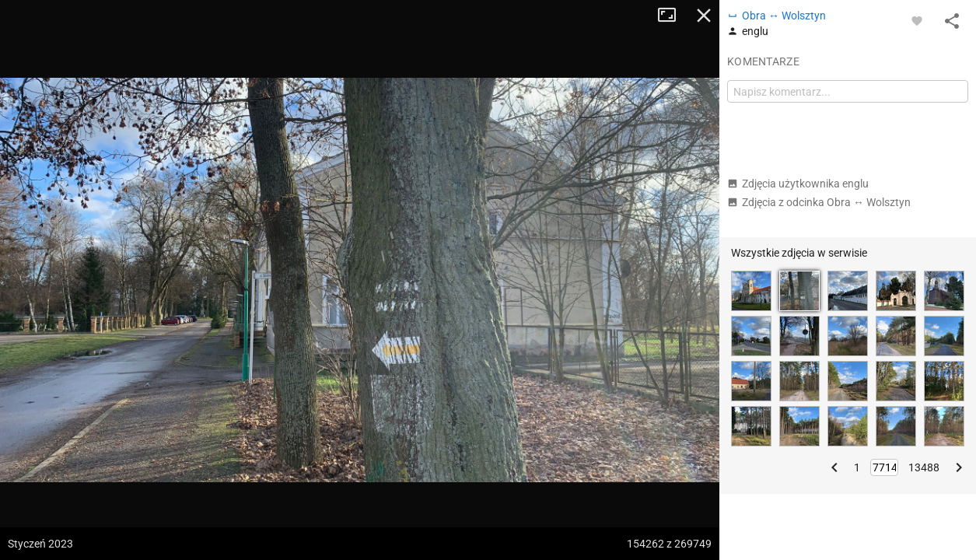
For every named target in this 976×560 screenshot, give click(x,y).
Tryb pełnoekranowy (673, 16)
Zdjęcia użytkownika (798, 184)
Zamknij (704, 16)
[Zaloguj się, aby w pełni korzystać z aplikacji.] (917, 20)
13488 (924, 467)
